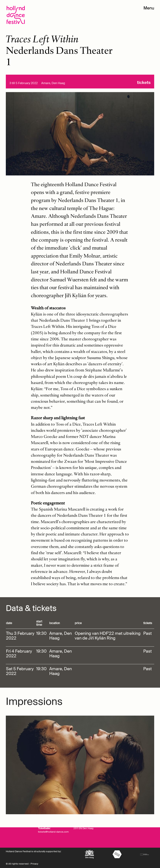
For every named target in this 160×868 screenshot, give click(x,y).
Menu (149, 8)
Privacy (34, 864)
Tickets (144, 83)
